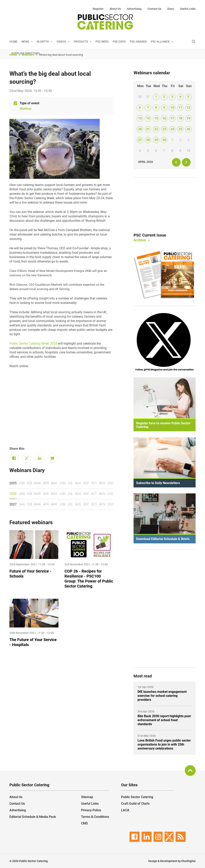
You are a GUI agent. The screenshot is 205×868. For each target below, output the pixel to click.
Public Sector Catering (137, 797)
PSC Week (102, 42)
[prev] (176, 162)
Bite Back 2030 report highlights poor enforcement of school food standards (164, 720)
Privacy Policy (91, 810)
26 (188, 129)
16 (164, 118)
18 (180, 118)
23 (164, 129)
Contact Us (154, 9)
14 (148, 118)
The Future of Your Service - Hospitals (33, 642)
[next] (186, 162)
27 (140, 140)
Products (81, 42)
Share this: (17, 449)
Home (13, 42)
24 (172, 129)
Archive (140, 240)
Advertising (134, 9)
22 (156, 129)
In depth (43, 42)
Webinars (28, 55)
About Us (115, 9)
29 (156, 140)
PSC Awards (138, 42)
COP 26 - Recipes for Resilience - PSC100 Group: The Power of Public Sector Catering (89, 579)
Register (98, 9)
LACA (125, 810)
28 (148, 140)
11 (180, 108)
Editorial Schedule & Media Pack (33, 817)
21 (148, 129)
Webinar (26, 109)
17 (172, 118)
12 (188, 108)
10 (172, 108)
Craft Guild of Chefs (135, 804)
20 (140, 129)
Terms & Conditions (95, 817)
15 (156, 118)
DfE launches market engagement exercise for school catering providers (162, 696)
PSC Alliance (160, 42)
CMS (84, 823)
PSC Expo (119, 42)
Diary (171, 9)
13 (140, 118)
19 (188, 118)
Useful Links (188, 9)
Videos (61, 42)
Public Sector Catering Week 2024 (33, 344)
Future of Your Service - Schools (30, 574)
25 (180, 129)
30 (164, 140)
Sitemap (87, 797)
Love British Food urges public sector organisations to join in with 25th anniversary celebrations (164, 744)
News (25, 42)
